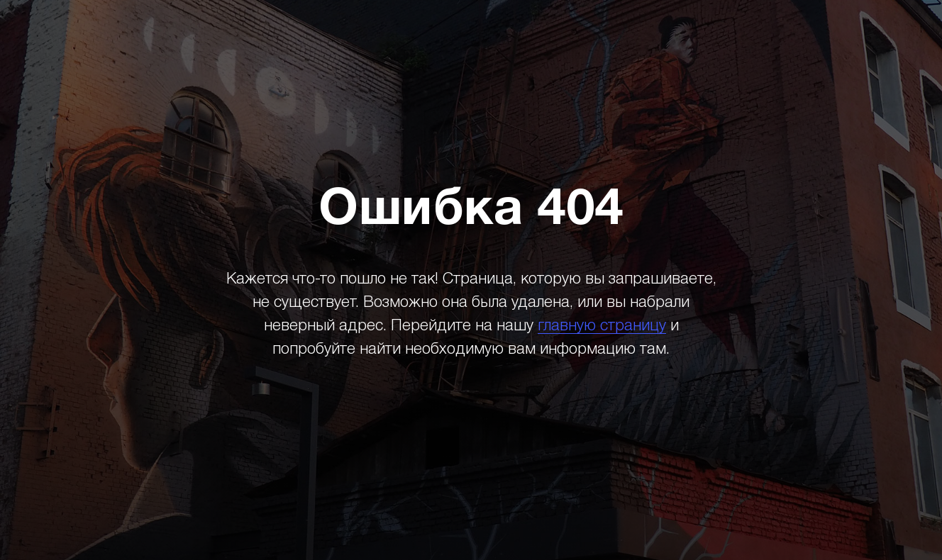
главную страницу (602, 326)
